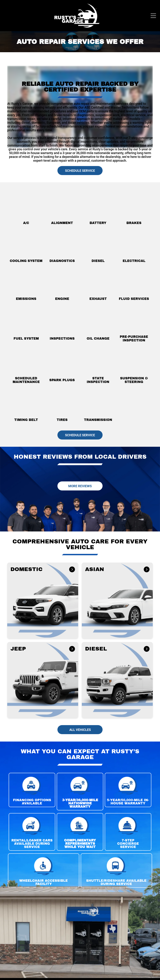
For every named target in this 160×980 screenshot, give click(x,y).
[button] (43, 600)
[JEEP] (72, 649)
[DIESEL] (146, 649)
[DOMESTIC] (72, 570)
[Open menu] (153, 16)
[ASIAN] (146, 570)
